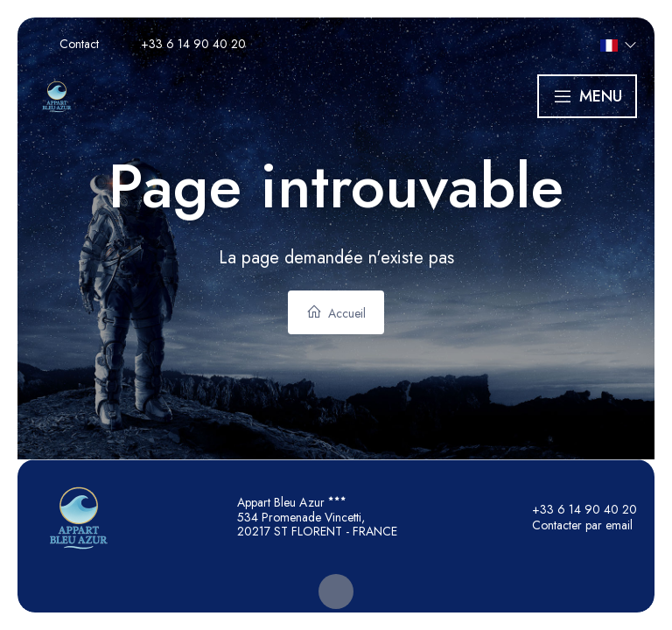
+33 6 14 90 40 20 (574, 509)
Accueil (336, 313)
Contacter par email (572, 525)
